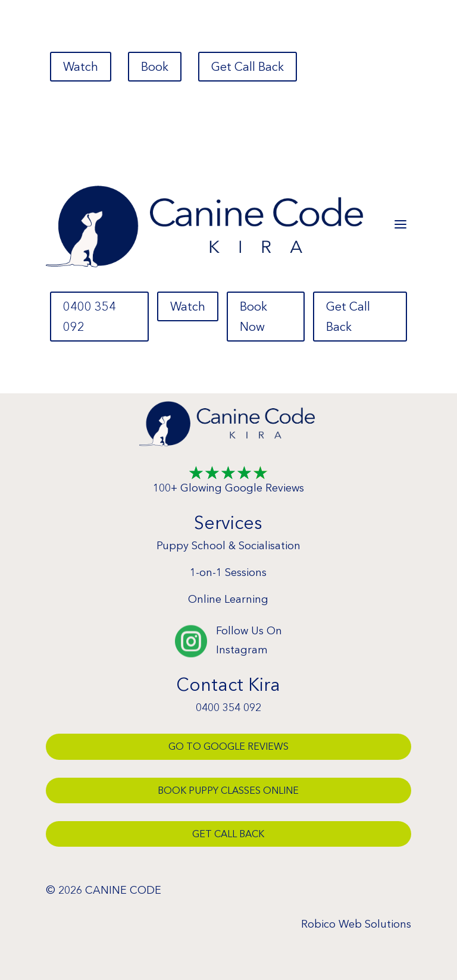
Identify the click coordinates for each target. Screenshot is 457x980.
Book (155, 67)
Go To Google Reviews (228, 746)
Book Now (253, 317)
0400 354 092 (90, 317)
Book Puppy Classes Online (228, 790)
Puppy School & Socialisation (228, 546)
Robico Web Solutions (356, 924)
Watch (81, 67)
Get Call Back (248, 67)
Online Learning (228, 599)
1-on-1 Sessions (228, 572)
